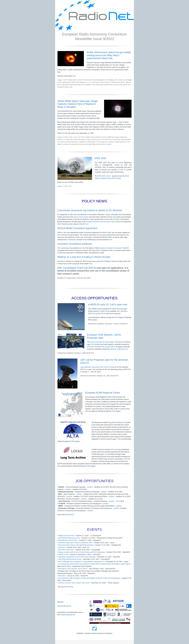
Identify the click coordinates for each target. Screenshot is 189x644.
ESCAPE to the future (66, 550)
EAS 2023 (62, 576)
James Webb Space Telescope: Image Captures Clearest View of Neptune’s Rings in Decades (78, 104)
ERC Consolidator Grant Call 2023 (75, 268)
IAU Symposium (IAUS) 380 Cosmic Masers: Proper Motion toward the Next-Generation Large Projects (94, 564)
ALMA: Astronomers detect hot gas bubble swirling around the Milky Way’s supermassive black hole (109, 55)
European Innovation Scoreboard (110, 248)
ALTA (124, 422)
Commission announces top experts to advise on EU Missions (90, 210)
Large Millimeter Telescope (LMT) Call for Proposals (98, 367)
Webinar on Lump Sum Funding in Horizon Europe (84, 257)
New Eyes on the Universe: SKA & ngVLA (73, 569)
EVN (93, 344)
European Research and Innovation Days (100, 222)
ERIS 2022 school (104, 176)
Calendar (70, 587)
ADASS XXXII (63, 554)
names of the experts (81, 217)
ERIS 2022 (100, 158)
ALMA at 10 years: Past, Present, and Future (74, 583)
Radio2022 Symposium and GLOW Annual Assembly (77, 557)
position (90, 487)
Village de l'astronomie (66, 536)
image (129, 80)
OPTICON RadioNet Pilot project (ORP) (101, 347)
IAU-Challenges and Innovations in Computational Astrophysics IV (81, 562)
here (74, 76)
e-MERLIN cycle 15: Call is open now (108, 304)
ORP (116, 317)
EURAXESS (70, 515)
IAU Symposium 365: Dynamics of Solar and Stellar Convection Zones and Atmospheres (89, 578)
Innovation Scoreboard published (75, 244)
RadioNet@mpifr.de (64, 606)
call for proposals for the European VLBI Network (107, 342)
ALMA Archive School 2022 (68, 540)
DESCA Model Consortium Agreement (77, 228)
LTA (112, 450)
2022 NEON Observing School (69, 538)
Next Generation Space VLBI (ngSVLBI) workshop (76, 545)
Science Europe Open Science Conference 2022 (75, 543)
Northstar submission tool (119, 349)
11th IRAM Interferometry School (70, 559)
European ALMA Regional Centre (103, 393)
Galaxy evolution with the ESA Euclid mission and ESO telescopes (82, 552)
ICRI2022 (62, 547)
